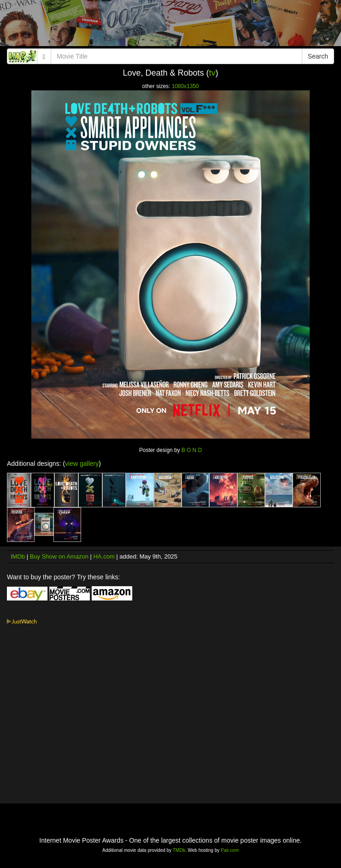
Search (318, 56)
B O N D (192, 450)
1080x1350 (185, 86)
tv (212, 73)
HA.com (104, 556)
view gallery (82, 464)
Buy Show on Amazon (59, 556)
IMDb (18, 556)
